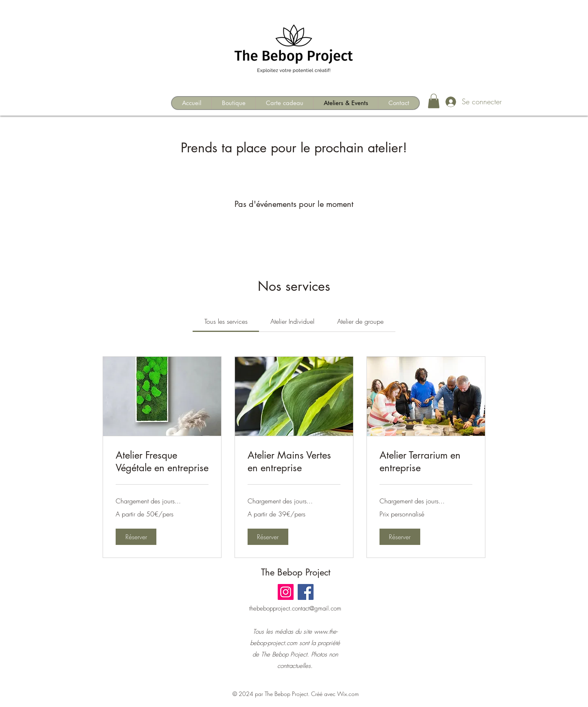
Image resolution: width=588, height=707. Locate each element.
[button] (434, 101)
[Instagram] (286, 592)
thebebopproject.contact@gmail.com (295, 608)
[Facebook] (306, 592)
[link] (226, 321)
